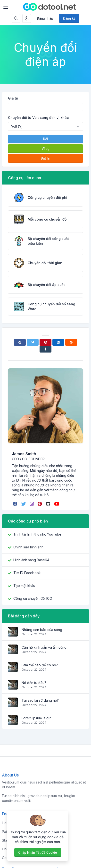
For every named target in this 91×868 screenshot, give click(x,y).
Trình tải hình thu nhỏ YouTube (37, 534)
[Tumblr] (45, 349)
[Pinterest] (45, 342)
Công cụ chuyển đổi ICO (33, 598)
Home (52, 823)
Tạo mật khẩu (24, 586)
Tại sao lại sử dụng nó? (40, 700)
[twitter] (24, 504)
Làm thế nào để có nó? (40, 665)
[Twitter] (33, 342)
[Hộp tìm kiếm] (16, 18)
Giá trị (13, 98)
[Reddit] (71, 342)
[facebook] (16, 504)
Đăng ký (69, 18)
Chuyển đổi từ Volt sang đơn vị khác (38, 118)
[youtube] (57, 504)
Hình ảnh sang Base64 (31, 560)
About (52, 832)
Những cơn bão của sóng (42, 630)
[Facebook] (20, 342)
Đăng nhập (45, 18)
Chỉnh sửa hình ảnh (28, 547)
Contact (54, 858)
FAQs (52, 840)
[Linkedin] (58, 342)
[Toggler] (6, 7)
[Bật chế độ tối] (27, 18)
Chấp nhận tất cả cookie (38, 853)
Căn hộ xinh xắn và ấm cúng (44, 647)
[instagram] (32, 504)
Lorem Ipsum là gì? (36, 718)
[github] (49, 504)
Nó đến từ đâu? (34, 683)
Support (54, 849)
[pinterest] (40, 504)
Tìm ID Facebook (27, 573)
